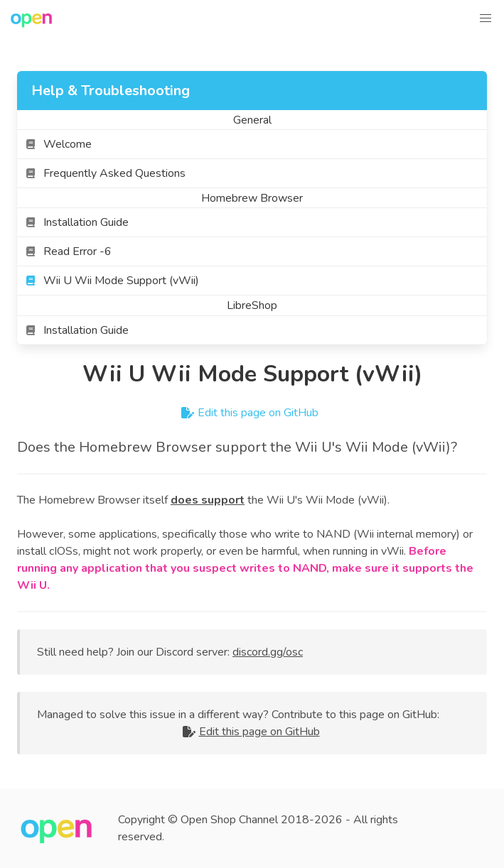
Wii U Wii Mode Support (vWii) (112, 281)
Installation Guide (77, 222)
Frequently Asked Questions (106, 173)
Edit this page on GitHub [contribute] (252, 413)
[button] (486, 18)
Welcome (59, 144)
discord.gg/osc (268, 652)
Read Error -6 (69, 251)
